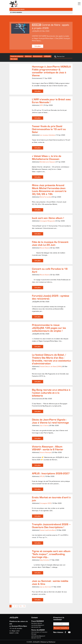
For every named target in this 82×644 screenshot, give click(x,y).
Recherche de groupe (17, 9)
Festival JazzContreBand (48, 530)
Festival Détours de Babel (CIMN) (51, 367)
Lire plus (38, 46)
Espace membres (16, 12)
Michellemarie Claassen (47, 162)
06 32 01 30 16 (36, 638)
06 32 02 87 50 (36, 627)
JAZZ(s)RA (47, 56)
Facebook (65, 632)
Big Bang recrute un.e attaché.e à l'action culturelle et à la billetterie (51, 393)
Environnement (38, 56)
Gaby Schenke (44, 560)
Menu (79, 4)
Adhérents (28, 56)
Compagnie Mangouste (47, 221)
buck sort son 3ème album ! (48, 218)
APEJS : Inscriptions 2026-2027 (51, 473)
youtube (69, 632)
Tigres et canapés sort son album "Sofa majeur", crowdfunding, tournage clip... (51, 554)
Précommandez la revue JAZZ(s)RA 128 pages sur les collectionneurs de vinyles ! (49, 328)
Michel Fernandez (45, 197)
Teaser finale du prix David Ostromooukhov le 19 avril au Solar (49, 129)
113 (24, 606)
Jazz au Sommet (45, 587)
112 (20, 606)
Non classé (14, 59)
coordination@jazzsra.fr (38, 625)
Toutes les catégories (17, 56)
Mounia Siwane (45, 248)
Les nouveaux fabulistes (47, 135)
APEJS (42, 476)
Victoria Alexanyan (46, 452)
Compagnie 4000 (45, 503)
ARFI (41, 105)
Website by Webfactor (48, 642)
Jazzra (20, 4)
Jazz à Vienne (44, 426)
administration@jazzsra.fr (38, 636)
